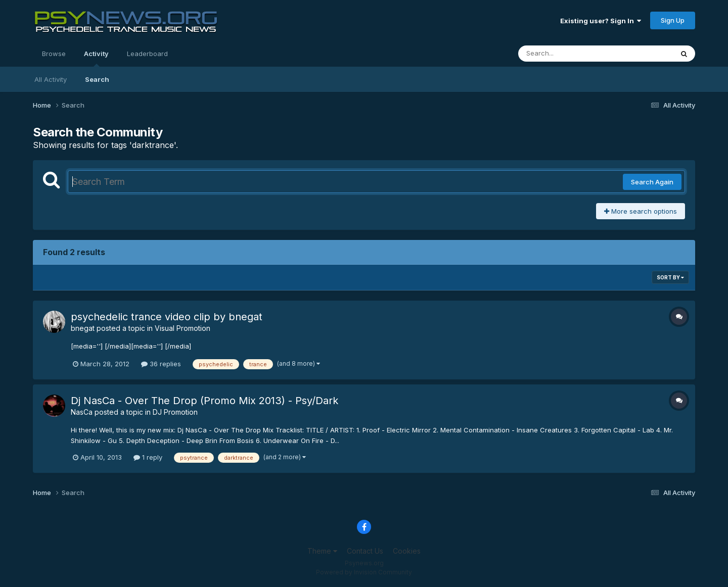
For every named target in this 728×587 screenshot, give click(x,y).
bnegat (83, 328)
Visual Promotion (183, 328)
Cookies (407, 551)
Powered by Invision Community (364, 572)
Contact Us (365, 551)
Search (97, 79)
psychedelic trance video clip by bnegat (167, 317)
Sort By (670, 277)
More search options (641, 211)
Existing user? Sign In (601, 21)
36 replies (161, 364)
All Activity (51, 79)
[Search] (568, 54)
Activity (96, 58)
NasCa (82, 412)
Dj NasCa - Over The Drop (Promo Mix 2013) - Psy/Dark (204, 401)
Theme (322, 551)
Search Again (652, 182)
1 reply (148, 457)
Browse (54, 54)
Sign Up (673, 20)
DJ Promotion (175, 412)
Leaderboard (147, 54)
